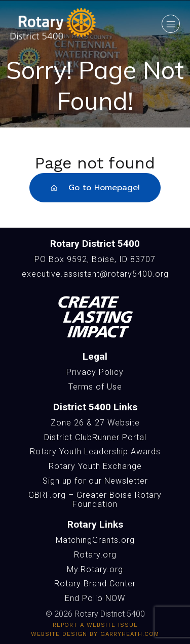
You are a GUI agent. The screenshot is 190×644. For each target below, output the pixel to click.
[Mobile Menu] (171, 24)
